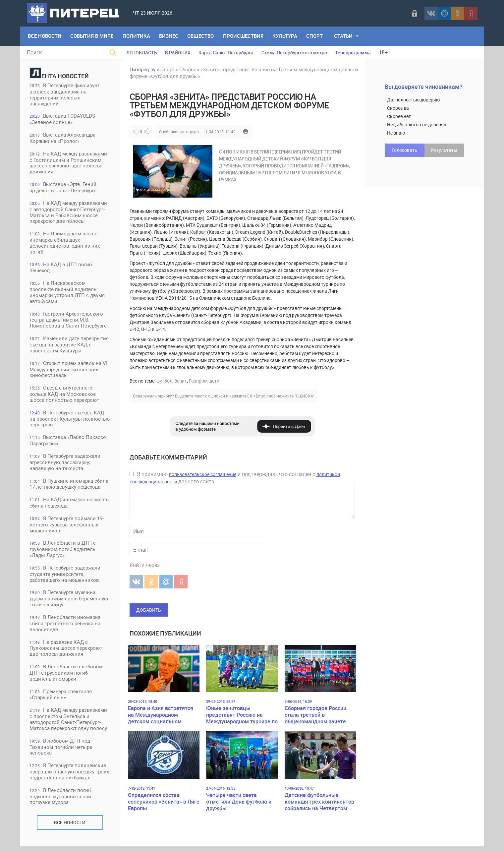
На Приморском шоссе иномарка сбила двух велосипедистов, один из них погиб (65, 244)
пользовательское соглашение (203, 474)
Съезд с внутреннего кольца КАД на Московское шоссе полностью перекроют (65, 396)
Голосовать (404, 150)
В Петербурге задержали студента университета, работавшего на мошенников (66, 577)
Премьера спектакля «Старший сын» (61, 698)
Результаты (444, 150)
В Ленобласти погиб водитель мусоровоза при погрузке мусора (61, 801)
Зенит (181, 381)
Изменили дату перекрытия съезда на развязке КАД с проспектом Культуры (70, 346)
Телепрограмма (353, 53)
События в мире (92, 36)
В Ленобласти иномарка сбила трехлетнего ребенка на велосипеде (66, 627)
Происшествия (245, 36)
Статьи (345, 36)
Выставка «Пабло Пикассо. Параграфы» (69, 443)
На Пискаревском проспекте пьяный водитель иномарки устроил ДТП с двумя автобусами (68, 294)
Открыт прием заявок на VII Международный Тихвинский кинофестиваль (70, 371)
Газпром (198, 381)
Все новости (70, 827)
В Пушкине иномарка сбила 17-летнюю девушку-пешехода (70, 486)
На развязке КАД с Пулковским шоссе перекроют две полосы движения (66, 652)
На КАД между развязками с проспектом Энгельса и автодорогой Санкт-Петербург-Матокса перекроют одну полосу (69, 723)
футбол (164, 381)
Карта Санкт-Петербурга (226, 53)
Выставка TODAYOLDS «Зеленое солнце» (63, 120)
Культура (286, 36)
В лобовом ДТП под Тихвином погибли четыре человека (61, 751)
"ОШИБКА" (304, 396)
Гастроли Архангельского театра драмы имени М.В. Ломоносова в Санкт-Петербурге (69, 321)
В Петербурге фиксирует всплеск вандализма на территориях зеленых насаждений (65, 95)
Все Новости (45, 36)
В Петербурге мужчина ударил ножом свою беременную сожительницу (69, 602)
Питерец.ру (142, 69)
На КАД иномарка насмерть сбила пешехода (70, 505)
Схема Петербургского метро (294, 53)
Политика (137, 36)
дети (214, 381)
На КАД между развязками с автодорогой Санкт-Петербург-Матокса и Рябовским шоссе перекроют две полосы (69, 213)
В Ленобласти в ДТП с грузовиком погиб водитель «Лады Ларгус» (63, 552)
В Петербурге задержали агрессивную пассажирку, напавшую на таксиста (66, 465)
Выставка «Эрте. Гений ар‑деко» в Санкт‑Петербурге (64, 188)
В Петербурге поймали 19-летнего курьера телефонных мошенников (67, 527)
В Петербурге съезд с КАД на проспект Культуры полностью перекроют (67, 421)
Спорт (316, 36)
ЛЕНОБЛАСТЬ (142, 53)
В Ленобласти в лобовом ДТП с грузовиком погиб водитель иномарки (67, 676)
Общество (202, 36)
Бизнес (170, 36)
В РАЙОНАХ (178, 53)
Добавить (149, 610)
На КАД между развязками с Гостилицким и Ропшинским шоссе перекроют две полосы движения (69, 163)
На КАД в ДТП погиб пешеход (61, 269)
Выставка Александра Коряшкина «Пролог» (63, 138)
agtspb (193, 132)
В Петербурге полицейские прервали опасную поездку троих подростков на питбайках (70, 776)
